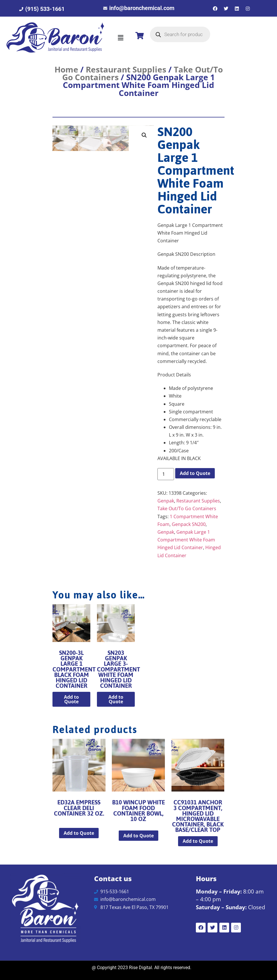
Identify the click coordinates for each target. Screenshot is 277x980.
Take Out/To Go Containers (187, 508)
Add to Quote (195, 473)
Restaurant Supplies (126, 69)
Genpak (166, 501)
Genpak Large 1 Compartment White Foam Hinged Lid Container (186, 540)
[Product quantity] (166, 474)
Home (66, 69)
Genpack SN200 (189, 524)
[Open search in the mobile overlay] (180, 34)
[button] (120, 38)
